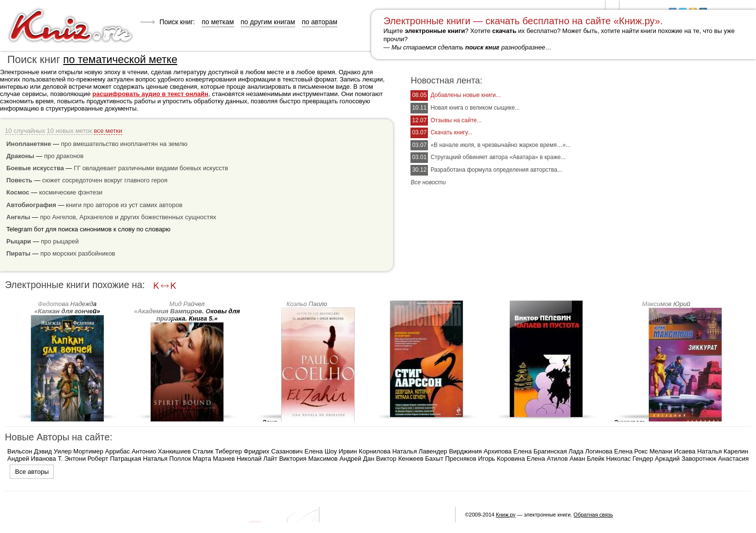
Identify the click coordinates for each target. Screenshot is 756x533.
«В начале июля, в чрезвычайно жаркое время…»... (500, 145)
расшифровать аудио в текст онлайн (150, 94)
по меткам (218, 22)
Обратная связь (593, 515)
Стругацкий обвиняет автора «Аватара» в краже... (498, 157)
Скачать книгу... (451, 132)
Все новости (428, 182)
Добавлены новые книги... (465, 95)
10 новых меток (70, 131)
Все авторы (32, 472)
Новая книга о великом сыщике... (475, 108)
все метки (108, 131)
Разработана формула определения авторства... (496, 170)
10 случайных (25, 131)
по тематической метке (120, 59)
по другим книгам (268, 22)
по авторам (320, 22)
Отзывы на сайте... (456, 120)
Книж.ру (506, 515)
